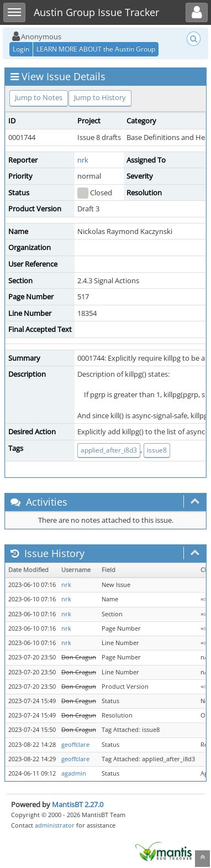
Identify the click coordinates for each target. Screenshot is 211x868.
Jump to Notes (39, 97)
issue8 (157, 450)
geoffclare (75, 745)
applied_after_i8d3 (109, 450)
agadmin (74, 773)
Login (21, 49)
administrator (55, 825)
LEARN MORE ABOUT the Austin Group (96, 49)
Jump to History (100, 97)
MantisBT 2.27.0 (78, 804)
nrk (83, 160)
